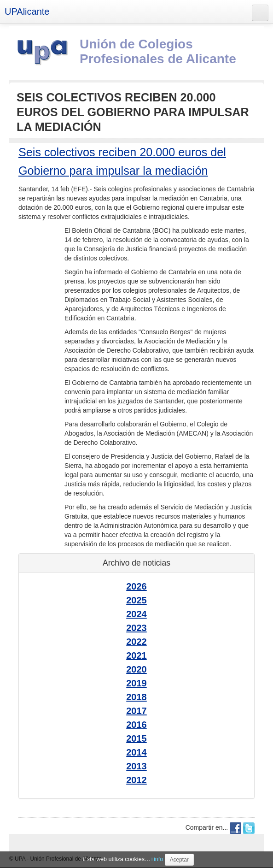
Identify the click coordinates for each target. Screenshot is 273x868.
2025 (136, 600)
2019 (136, 683)
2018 (136, 697)
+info (157, 859)
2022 (136, 642)
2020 (136, 669)
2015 (136, 738)
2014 (136, 752)
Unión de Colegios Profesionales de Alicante (158, 51)
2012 (136, 780)
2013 (136, 766)
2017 (136, 711)
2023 (136, 628)
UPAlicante (27, 12)
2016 (136, 725)
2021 (136, 655)
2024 (136, 614)
